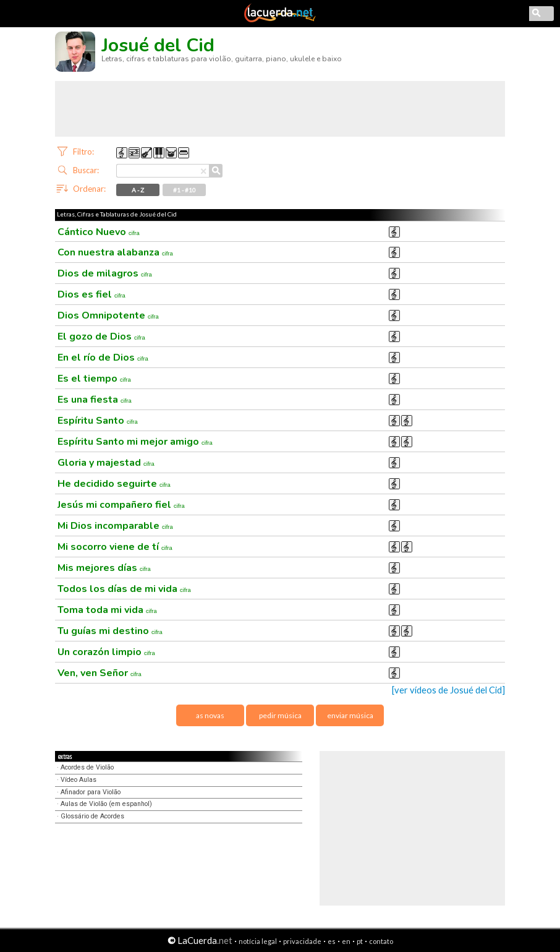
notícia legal (258, 941)
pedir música (280, 715)
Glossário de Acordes (92, 816)
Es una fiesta (95, 400)
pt (360, 941)
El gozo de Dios (101, 337)
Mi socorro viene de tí (115, 547)
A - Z (138, 190)
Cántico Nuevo (99, 232)
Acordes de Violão (87, 767)
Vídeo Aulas (78, 780)
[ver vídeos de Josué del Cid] (448, 690)
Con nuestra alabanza (115, 252)
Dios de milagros (105, 273)
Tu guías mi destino (110, 631)
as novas (210, 715)
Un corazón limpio (106, 652)
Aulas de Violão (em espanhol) (106, 804)
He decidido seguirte (114, 484)
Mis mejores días (104, 568)
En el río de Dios (103, 358)
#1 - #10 (185, 190)
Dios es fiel (91, 294)
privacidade (302, 941)
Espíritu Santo (98, 421)
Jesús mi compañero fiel (121, 505)
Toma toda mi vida (107, 610)
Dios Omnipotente (108, 315)
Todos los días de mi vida (124, 589)
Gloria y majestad (106, 463)
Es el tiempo (94, 379)
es (332, 941)
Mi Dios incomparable (115, 526)
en (346, 941)
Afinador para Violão (91, 792)
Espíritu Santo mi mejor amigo (135, 442)
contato (381, 941)
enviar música (350, 715)
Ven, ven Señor (100, 673)
